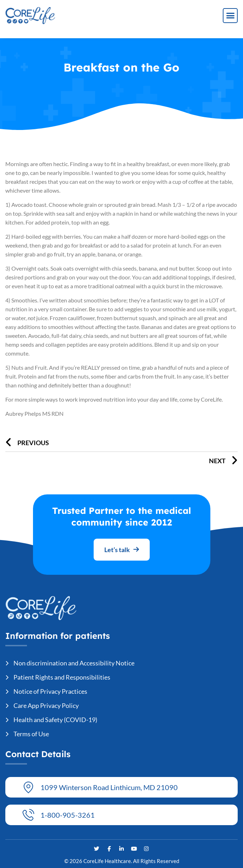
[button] (230, 16)
